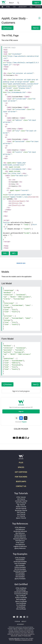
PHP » (5, 253)
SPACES (21, 467)
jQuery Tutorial (21, 518)
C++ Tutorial (21, 516)
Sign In (21, 411)
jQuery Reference (20, 548)
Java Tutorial (21, 514)
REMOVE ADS (21, 263)
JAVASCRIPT (23, 7)
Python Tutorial (21, 507)
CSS (14, 7)
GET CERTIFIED (21, 472)
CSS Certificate (21, 590)
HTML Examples (20, 558)
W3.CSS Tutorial (21, 508)
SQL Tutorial (21, 505)
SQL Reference (20, 533)
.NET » (14, 253)
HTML (8, 7)
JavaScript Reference (20, 531)
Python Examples (20, 567)
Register (24, 422)
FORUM (17, 621)
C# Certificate (21, 607)
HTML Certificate (21, 588)
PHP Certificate (21, 599)
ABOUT (24, 621)
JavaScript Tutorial (21, 501)
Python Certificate (21, 597)
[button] (18, 3)
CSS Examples (20, 560)
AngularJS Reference (20, 546)
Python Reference (20, 535)
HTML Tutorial (21, 497)
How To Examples (20, 563)
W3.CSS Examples (20, 569)
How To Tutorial (21, 503)
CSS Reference (20, 529)
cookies (20, 636)
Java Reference (20, 544)
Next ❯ (36, 28)
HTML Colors (20, 543)
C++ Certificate (21, 605)
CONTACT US (21, 486)
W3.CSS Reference (20, 537)
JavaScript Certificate (21, 592)
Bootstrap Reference (20, 539)
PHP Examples (20, 573)
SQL (31, 7)
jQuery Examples (20, 579)
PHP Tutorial (21, 512)
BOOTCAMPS (21, 481)
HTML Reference (20, 527)
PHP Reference (20, 541)
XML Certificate (21, 609)
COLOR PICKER (21, 429)
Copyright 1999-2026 (14, 639)
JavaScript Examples (20, 561)
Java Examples (20, 575)
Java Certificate (21, 603)
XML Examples (20, 577)
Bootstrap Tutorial (21, 510)
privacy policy (27, 636)
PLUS (21, 462)
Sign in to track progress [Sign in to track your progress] (21, 391)
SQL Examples (20, 565)
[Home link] (4, 3)
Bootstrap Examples (20, 571)
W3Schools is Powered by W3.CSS (24, 640)
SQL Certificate (21, 596)
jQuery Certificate (21, 601)
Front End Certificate (21, 594)
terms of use (14, 636)
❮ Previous (7, 28)
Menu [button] (11, 3)
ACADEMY (20, 624)
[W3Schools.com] (21, 458)
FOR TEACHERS (21, 477)
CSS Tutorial (21, 499)
